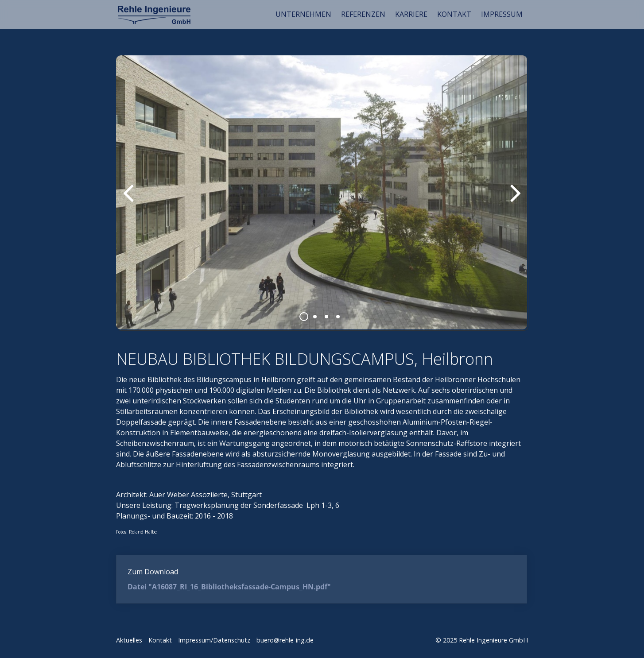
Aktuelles (129, 640)
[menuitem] (304, 14)
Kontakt (160, 640)
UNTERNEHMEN (303, 14)
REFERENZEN (363, 14)
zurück (129, 200)
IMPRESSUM (502, 14)
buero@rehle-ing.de (285, 640)
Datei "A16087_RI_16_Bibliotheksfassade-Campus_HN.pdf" (229, 587)
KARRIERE (411, 14)
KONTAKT (454, 14)
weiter (515, 200)
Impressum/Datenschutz (214, 640)
